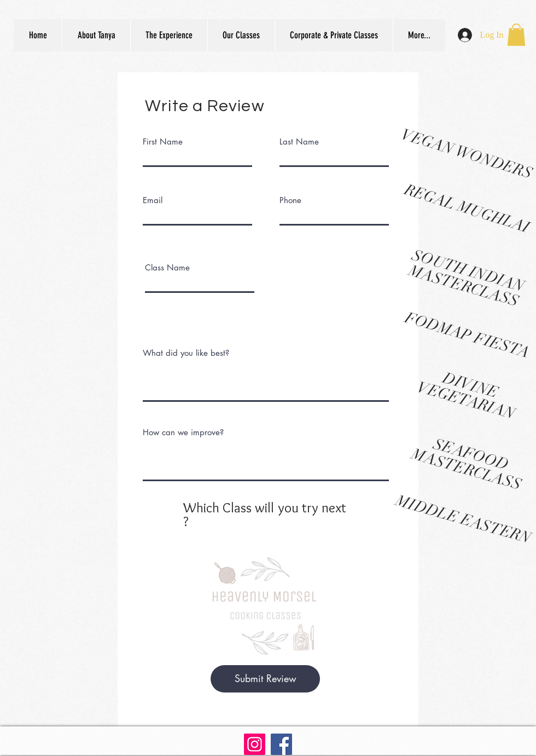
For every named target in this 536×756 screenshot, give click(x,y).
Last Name (299, 142)
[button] (516, 35)
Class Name (167, 267)
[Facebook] (281, 744)
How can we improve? (183, 432)
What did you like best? (186, 353)
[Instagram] (255, 744)
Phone (290, 200)
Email (153, 200)
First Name (163, 142)
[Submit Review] (265, 679)
